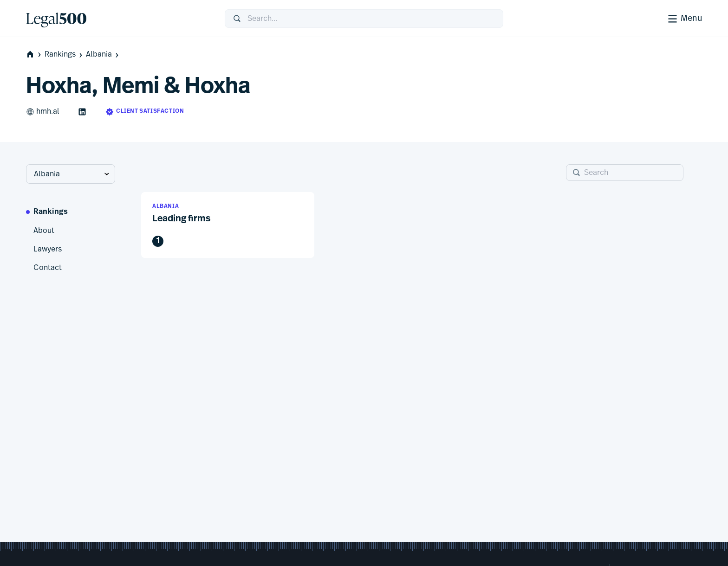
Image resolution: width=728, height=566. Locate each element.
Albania (103, 55)
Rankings (64, 55)
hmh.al (43, 112)
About (44, 231)
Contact (48, 268)
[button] (228, 225)
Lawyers (48, 249)
